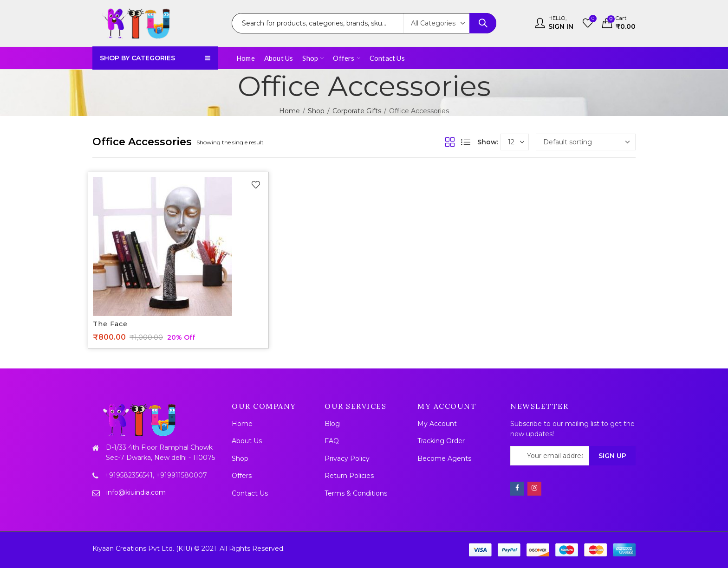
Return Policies (349, 476)
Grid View (450, 142)
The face (110, 324)
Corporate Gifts (357, 111)
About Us (247, 441)
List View (466, 142)
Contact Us (250, 493)
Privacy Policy (347, 458)
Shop (316, 111)
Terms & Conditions (356, 493)
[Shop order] (586, 142)
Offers (242, 476)
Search (483, 23)
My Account (437, 424)
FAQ (332, 441)
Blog (332, 424)
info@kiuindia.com (136, 492)
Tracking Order (441, 441)
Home (289, 111)
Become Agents (444, 458)
